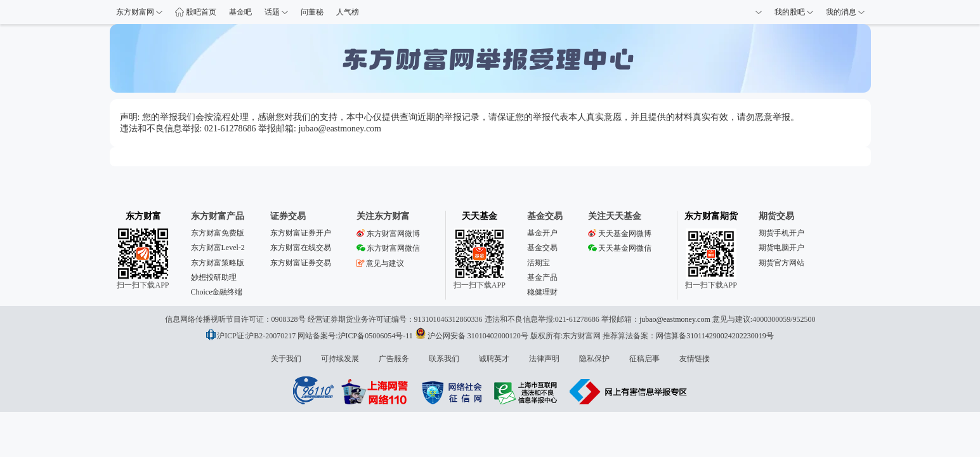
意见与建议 (380, 263)
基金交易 (542, 248)
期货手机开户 (781, 233)
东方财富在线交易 (301, 248)
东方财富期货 (711, 216)
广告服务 (394, 359)
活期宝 (539, 263)
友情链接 (695, 359)
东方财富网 (139, 12)
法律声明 (544, 359)
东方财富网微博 (388, 234)
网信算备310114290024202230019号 (715, 336)
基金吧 (240, 12)
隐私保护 (594, 359)
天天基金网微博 (620, 234)
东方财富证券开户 (301, 233)
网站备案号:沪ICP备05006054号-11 (356, 336)
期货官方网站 (781, 263)
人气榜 (348, 12)
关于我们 (286, 359)
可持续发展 (340, 359)
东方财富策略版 (218, 263)
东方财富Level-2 (218, 248)
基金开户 (542, 233)
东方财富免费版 (218, 233)
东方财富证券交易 (301, 263)
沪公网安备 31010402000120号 (472, 336)
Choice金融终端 (217, 292)
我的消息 (845, 12)
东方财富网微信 (388, 248)
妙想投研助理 (214, 277)
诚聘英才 (494, 359)
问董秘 (312, 12)
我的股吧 (794, 12)
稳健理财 (542, 292)
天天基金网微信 (620, 248)
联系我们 (444, 359)
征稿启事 (644, 359)
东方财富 (143, 216)
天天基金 (480, 216)
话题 (276, 12)
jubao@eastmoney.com (675, 319)
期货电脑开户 (781, 248)
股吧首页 (196, 12)
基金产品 (542, 277)
